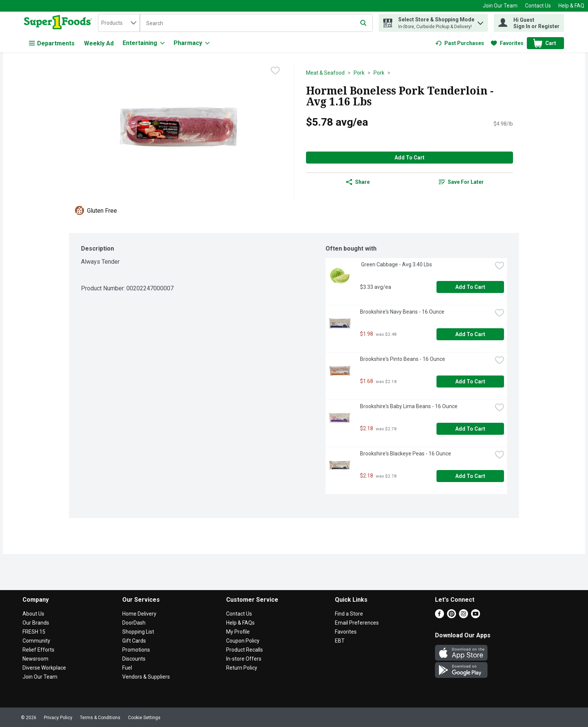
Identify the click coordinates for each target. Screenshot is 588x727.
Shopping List (138, 632)
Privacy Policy (58, 718)
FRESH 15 (34, 632)
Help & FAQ (571, 6)
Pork (359, 73)
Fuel (127, 668)
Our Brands (36, 623)
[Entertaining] (144, 43)
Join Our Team (500, 6)
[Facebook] (439, 616)
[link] (460, 43)
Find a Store (349, 614)
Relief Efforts (38, 650)
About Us (33, 614)
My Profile (238, 632)
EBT (340, 641)
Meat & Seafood (325, 73)
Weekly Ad (99, 43)
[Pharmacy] (192, 43)
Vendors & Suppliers (146, 677)
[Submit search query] (363, 23)
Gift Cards (134, 641)
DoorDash (134, 623)
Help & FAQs (240, 623)
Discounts (134, 659)
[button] (480, 21)
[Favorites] (507, 43)
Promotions (136, 650)
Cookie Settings (144, 718)
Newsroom (35, 659)
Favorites (346, 632)
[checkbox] (275, 71)
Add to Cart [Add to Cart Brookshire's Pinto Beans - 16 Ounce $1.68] (470, 382)
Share (358, 182)
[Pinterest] (451, 616)
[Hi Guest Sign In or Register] (529, 23)
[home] (59, 23)
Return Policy (242, 668)
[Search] (256, 23)
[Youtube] (475, 616)
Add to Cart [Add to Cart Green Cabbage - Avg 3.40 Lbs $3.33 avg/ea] (470, 287)
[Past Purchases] (460, 43)
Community (36, 641)
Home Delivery (139, 614)
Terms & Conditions (100, 718)
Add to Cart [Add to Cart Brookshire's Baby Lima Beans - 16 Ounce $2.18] (470, 429)
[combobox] (119, 23)
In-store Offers (244, 659)
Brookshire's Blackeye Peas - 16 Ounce (406, 454)
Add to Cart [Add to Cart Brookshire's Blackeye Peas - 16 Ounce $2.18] (470, 476)
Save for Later (461, 182)
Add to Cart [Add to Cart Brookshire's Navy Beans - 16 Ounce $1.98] (470, 334)
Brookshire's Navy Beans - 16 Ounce (402, 312)
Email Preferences (357, 623)
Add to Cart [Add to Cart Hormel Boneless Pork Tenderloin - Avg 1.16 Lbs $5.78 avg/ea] (409, 158)
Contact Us (538, 6)
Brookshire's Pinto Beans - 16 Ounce (403, 359)
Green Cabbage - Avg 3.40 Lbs (396, 264)
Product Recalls (244, 650)
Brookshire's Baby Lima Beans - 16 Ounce (409, 406)
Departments (52, 43)
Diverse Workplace (44, 668)
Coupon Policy (243, 641)
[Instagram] (463, 616)
